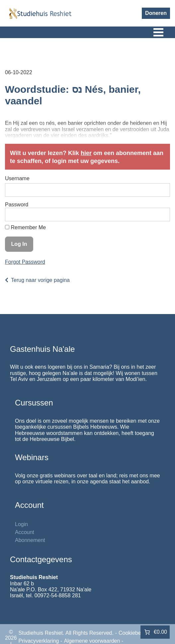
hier (86, 153)
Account (25, 532)
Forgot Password (25, 262)
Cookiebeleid (134, 633)
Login (21, 524)
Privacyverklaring (39, 641)
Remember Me (25, 227)
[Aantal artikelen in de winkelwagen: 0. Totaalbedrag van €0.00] (155, 632)
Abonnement (30, 540)
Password (17, 205)
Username (17, 178)
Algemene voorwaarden (92, 641)
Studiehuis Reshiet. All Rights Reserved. (66, 633)
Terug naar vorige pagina (40, 280)
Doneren (156, 13)
